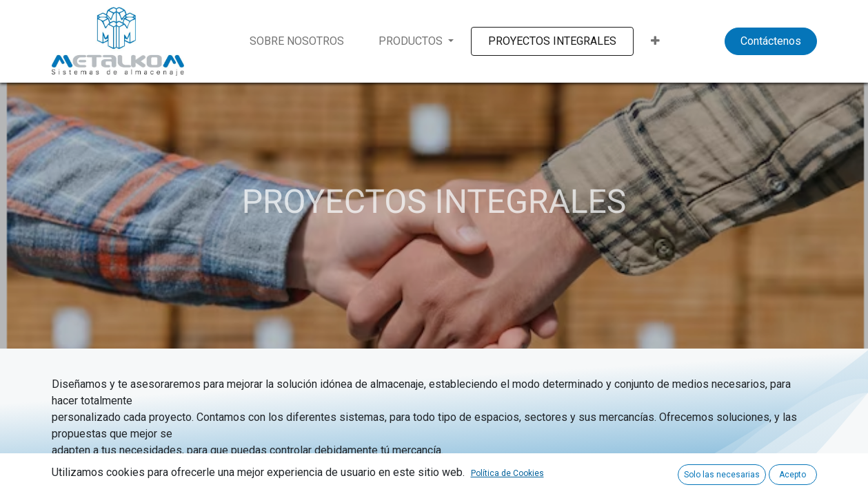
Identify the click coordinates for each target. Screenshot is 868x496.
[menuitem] (297, 41)
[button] (655, 41)
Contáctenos (771, 41)
